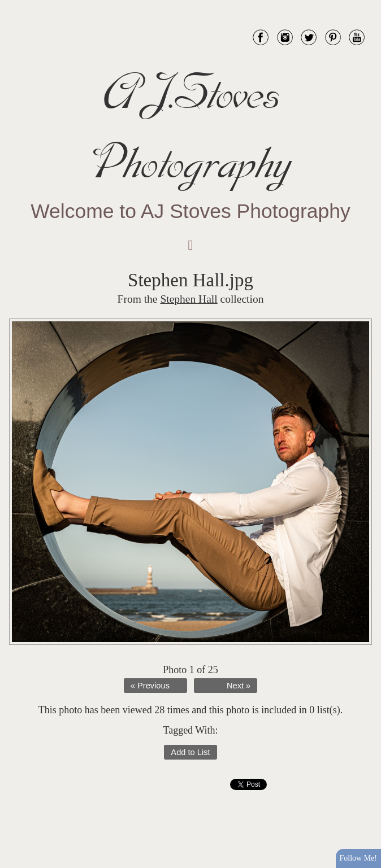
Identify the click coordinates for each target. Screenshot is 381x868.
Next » (239, 686)
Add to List (190, 752)
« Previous (150, 686)
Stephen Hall (189, 299)
